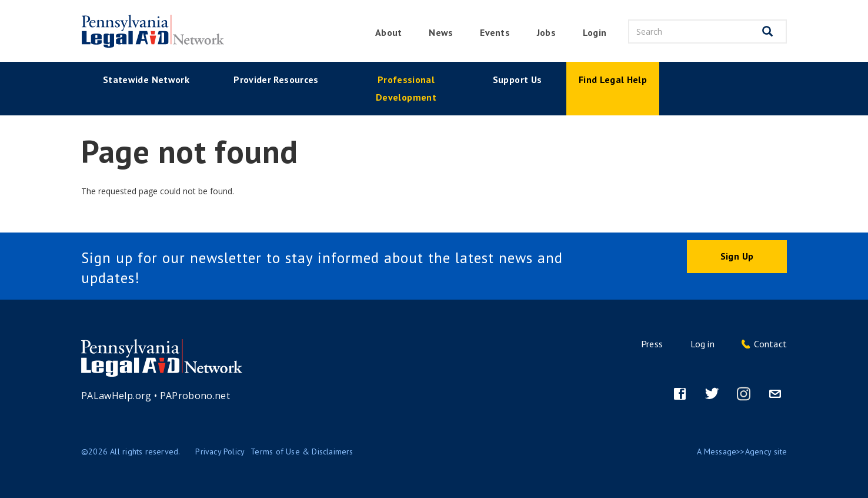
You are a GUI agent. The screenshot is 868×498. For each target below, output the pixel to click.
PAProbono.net (195, 396)
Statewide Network (146, 79)
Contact (770, 344)
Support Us (518, 79)
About (388, 32)
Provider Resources (276, 79)
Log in (702, 344)
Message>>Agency (738, 451)
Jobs (546, 32)
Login (595, 32)
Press (652, 344)
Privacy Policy (220, 451)
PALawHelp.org (116, 396)
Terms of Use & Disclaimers (302, 451)
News (441, 32)
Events (495, 32)
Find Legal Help (613, 79)
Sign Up (737, 256)
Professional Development (406, 88)
